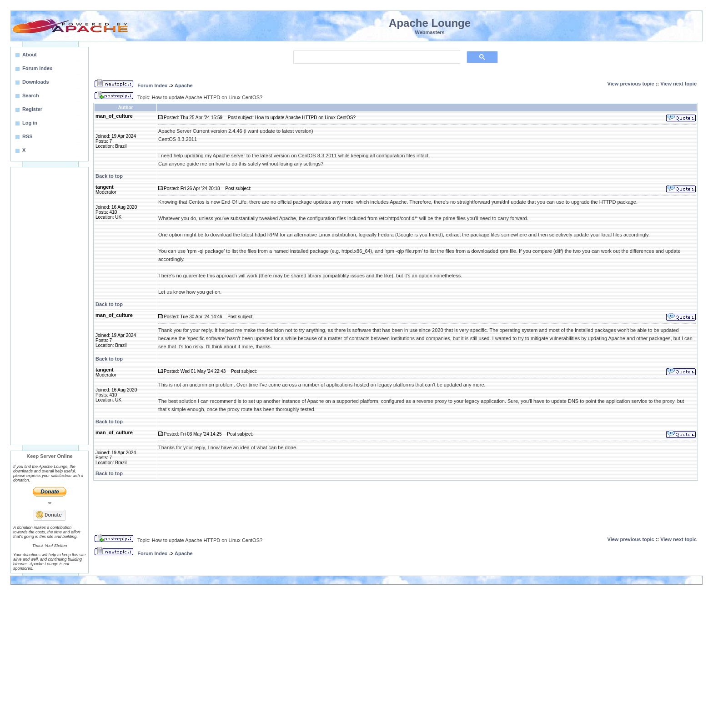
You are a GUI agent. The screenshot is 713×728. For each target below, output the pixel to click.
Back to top (109, 176)
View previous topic (631, 84)
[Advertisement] (50, 306)
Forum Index (152, 85)
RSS (28, 136)
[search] (376, 57)
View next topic (678, 84)
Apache (184, 85)
